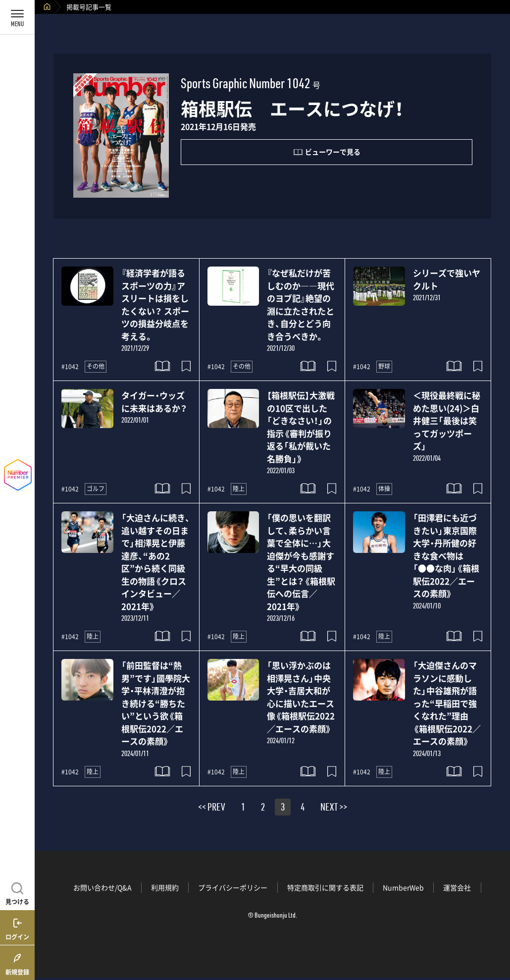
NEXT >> (334, 809)
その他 (96, 366)
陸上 (239, 489)
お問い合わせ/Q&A (102, 887)
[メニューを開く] (17, 17)
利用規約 (165, 887)
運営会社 (457, 887)
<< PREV (212, 809)
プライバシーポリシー (233, 887)
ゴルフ (96, 489)
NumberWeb (403, 887)
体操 (384, 489)
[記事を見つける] (17, 892)
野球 (384, 366)
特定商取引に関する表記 (325, 887)
